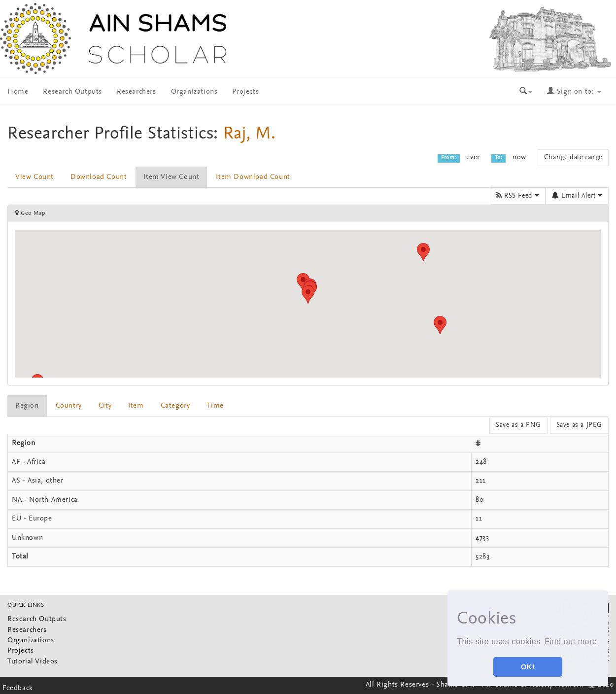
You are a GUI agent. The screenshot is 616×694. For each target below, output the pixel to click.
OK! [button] (528, 667)
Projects (245, 92)
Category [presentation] (175, 406)
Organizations (194, 92)
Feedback (18, 688)
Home (18, 92)
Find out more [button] (571, 642)
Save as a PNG (518, 425)
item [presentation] (136, 406)
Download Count (99, 177)
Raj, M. (250, 134)
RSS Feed (518, 196)
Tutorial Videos (33, 662)
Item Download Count (253, 177)
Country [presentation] (69, 406)
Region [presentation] (27, 406)
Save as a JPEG (579, 425)
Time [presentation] (215, 406)
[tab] (28, 406)
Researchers (137, 92)
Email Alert (577, 196)
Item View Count (171, 177)
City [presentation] (105, 406)
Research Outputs (72, 92)
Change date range (573, 157)
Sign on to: (574, 92)
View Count (34, 177)
